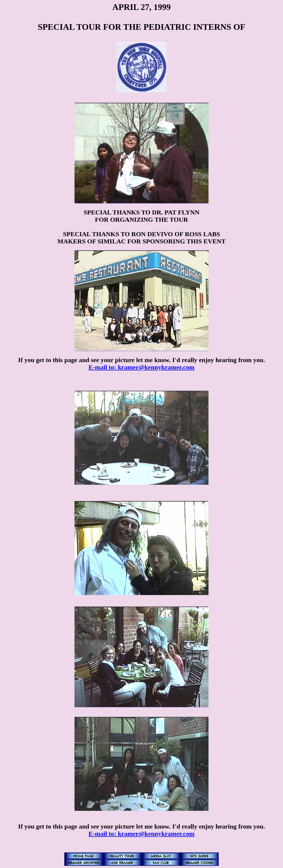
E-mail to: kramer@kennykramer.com (141, 367)
